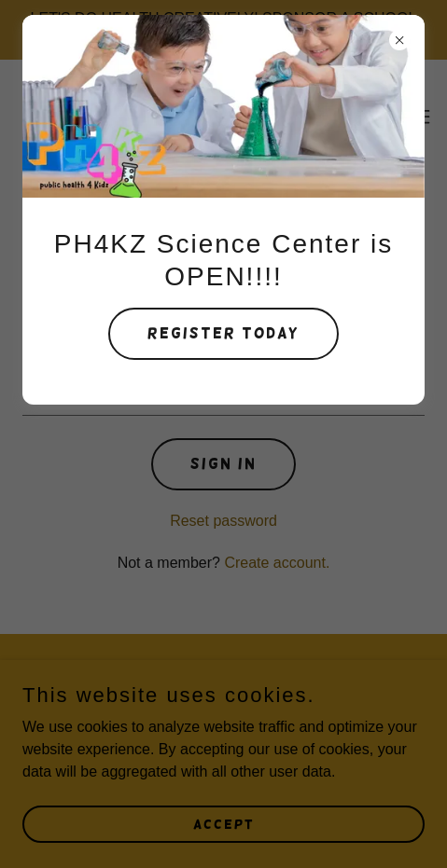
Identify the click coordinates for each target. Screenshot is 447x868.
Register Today (223, 333)
